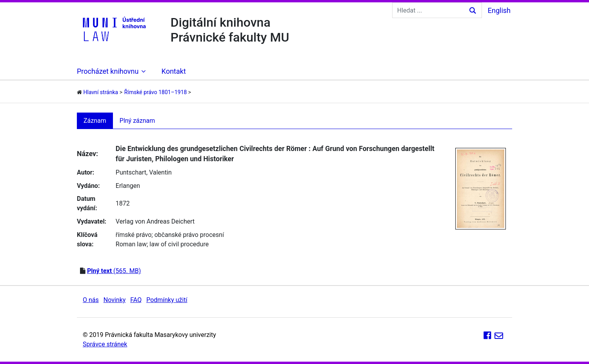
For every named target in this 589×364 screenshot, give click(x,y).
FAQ (136, 300)
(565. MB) (114, 271)
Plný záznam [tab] (137, 121)
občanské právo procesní (189, 235)
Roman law (131, 244)
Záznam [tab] (95, 121)
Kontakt (174, 71)
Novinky (115, 300)
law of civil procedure (179, 244)
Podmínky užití (167, 300)
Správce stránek (105, 344)
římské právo (134, 235)
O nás (91, 300)
